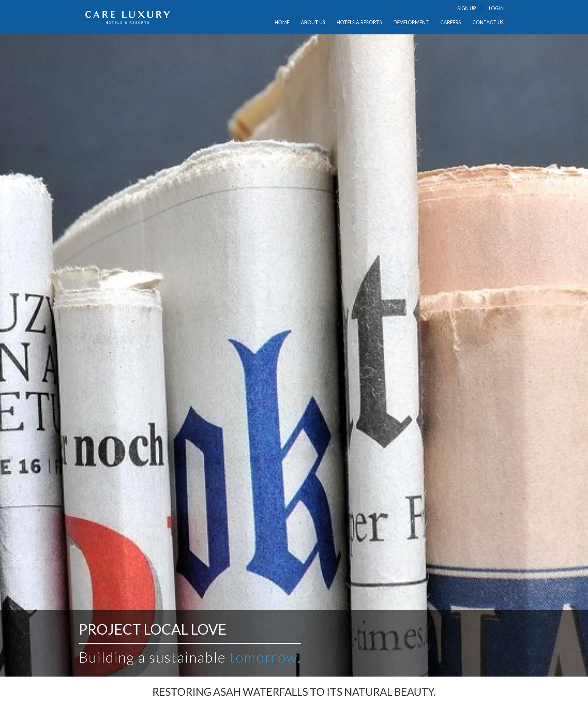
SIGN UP (467, 8)
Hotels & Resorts (359, 22)
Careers (451, 22)
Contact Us (488, 22)
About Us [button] (313, 22)
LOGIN (496, 8)
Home (282, 22)
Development (411, 22)
